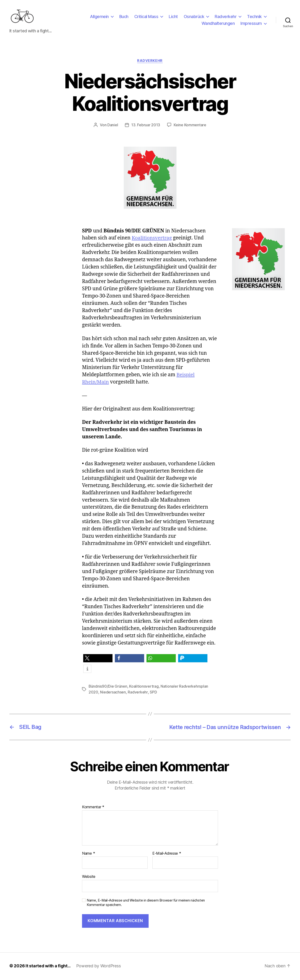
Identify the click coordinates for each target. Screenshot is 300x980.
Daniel (113, 127)
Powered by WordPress (99, 967)
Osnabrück (194, 17)
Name (88, 854)
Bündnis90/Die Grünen (108, 688)
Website (89, 877)
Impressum (251, 24)
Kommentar (93, 808)
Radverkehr (226, 17)
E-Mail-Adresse (167, 854)
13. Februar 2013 (146, 127)
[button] (98, 660)
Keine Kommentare (190, 127)
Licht (173, 17)
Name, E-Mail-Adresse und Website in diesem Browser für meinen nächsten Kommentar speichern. (146, 904)
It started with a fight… (48, 967)
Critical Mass (146, 17)
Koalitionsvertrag (152, 240)
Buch (124, 17)
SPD (153, 693)
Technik (254, 17)
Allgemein (99, 17)
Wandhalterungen (218, 24)
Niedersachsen (113, 693)
